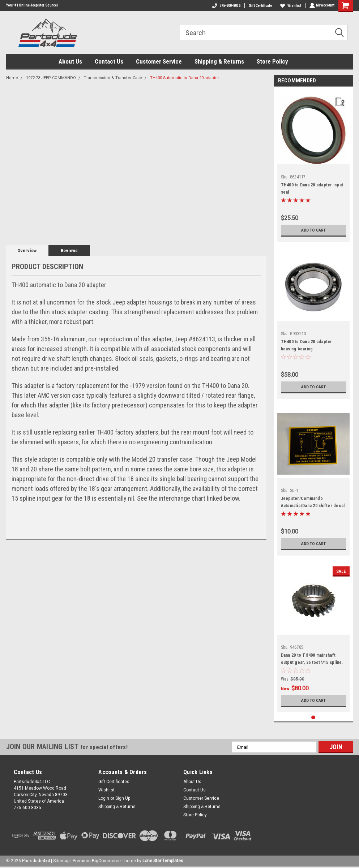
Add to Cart (313, 230)
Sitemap (61, 861)
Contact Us (109, 61)
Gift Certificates (114, 782)
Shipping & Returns (219, 61)
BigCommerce (106, 861)
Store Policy (272, 61)
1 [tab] (313, 718)
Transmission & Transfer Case (113, 78)
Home (12, 78)
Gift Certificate (260, 6)
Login (104, 798)
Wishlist (290, 6)
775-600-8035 (226, 6)
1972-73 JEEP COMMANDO (51, 78)
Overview (27, 251)
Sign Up (123, 798)
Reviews (69, 251)
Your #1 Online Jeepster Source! (32, 5)
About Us (70, 61)
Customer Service (159, 61)
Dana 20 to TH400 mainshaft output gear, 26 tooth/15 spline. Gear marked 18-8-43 (312, 662)
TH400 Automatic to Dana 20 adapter (185, 78)
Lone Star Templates (163, 861)
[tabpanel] (313, 166)
